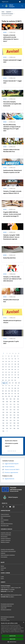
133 (14, 415)
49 (6, 375)
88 (3, 394)
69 (19, 383)
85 (12, 391)
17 (18, 359)
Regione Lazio (5, 2)
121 (7, 410)
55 (6, 377)
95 (6, 396)
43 (6, 372)
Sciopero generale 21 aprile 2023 (11, 342)
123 (14, 410)
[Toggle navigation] (3, 6)
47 (18, 372)
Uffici (2, 518)
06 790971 (12, 597)
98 (15, 396)
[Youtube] (10, 507)
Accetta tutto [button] (12, 636)
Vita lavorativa (4, 536)
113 (14, 404)
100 (3, 399)
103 (14, 399)
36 (3, 369)
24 (3, 364)
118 (14, 407)
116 (7, 407)
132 (11, 415)
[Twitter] (7, 507)
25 (6, 364)
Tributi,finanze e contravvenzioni (8, 551)
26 (9, 364)
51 (12, 375)
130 (3, 415)
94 (3, 396)
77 (6, 388)
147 (11, 423)
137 (11, 418)
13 (6, 359)
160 (3, 431)
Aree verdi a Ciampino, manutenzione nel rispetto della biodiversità (12, 104)
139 (18, 418)
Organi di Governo (5, 514)
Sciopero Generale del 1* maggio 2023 (12, 82)
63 (12, 380)
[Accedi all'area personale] (20, 2)
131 (7, 415)
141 (7, 420)
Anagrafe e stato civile (6, 533)
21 (12, 361)
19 (6, 361)
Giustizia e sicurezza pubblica (7, 549)
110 (3, 404)
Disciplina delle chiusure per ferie (11, 301)
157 (11, 428)
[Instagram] (14, 507)
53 (18, 375)
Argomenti (9, 12)
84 (9, 391)
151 (7, 426)
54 (3, 377)
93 (18, 394)
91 (12, 394)
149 (18, 423)
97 (12, 396)
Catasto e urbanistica (6, 540)
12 (3, 359)
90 (9, 394)
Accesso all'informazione (7, 14)
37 (6, 369)
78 (9, 388)
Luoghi (2, 577)
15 (12, 359)
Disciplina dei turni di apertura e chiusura (12, 321)
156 (7, 428)
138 (14, 418)
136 (7, 418)
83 (6, 391)
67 (13, 383)
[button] (12, 642)
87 (18, 391)
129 (18, 412)
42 (3, 372)
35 (18, 367)
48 (3, 375)
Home (3, 12)
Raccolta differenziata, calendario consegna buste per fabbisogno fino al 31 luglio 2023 (12, 128)
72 (9, 386)
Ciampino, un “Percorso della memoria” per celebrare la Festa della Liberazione (12, 279)
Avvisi (2, 570)
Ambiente (3, 553)
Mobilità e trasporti (5, 542)
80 (15, 388)
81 (18, 388)
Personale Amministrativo (7, 524)
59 (18, 377)
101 (7, 399)
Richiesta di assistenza (6, 610)
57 (12, 377)
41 (18, 369)
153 (14, 426)
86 (15, 391)
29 (18, 364)
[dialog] (12, 633)
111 (7, 404)
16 (15, 359)
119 (18, 407)
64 (15, 380)
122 (11, 410)
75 (18, 386)
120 (3, 410)
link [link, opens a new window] (2, 633)
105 (3, 402)
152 (11, 426)
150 (3, 426)
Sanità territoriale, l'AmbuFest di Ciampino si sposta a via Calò (12, 171)
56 (9, 377)
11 (18, 356)
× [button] (23, 622)
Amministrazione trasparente (7, 617)
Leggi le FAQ (4, 608)
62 (9, 380)
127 (11, 412)
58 (15, 377)
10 (15, 356)
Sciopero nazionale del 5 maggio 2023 (12, 61)
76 (3, 388)
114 (18, 404)
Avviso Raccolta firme (9, 258)
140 (3, 420)
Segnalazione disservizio (6, 606)
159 (18, 428)
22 (15, 361)
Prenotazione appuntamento (7, 604)
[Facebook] (3, 507)
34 (15, 367)
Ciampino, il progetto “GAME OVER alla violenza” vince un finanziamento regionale (11, 237)
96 (9, 396)
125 (3, 412)
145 (3, 423)
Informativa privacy (5, 621)
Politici (2, 522)
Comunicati (3, 568)
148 (14, 423)
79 (12, 388)
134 (18, 415)
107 (11, 402)
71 (6, 386)
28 (15, 364)
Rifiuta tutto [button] (12, 639)
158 (14, 428)
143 (14, 420)
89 (6, 394)
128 (14, 412)
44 (9, 372)
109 (18, 402)
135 (3, 418)
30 (3, 367)
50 (9, 375)
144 (18, 420)
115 (3, 407)
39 (12, 369)
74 (15, 386)
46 (15, 372)
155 (3, 428)
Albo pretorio (4, 619)
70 (3, 386)
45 (12, 372)
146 (7, 423)
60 (3, 380)
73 (12, 386)
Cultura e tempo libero (6, 535)
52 (15, 375)
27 (12, 364)
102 (11, 399)
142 (11, 420)
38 (9, 369)
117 (11, 407)
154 (18, 426)
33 (12, 367)
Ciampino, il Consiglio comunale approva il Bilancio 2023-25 (12, 192)
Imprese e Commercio (6, 538)
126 (7, 412)
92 (15, 394)
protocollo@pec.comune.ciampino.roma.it (12, 595)
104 (18, 399)
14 (9, 359)
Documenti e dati (5, 525)
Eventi (2, 578)
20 (9, 361)
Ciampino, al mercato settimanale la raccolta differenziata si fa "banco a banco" (11, 38)
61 (6, 380)
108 (14, 402)
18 (3, 361)
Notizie (5, 32)
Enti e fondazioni (5, 520)
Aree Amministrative (6, 516)
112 (11, 404)
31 (6, 367)
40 (15, 369)
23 (18, 361)
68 (16, 383)
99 (18, 396)
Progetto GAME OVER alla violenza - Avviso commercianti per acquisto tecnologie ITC (12, 214)
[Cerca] (22, 6)
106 (7, 402)
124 (18, 410)
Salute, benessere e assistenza (8, 555)
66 (10, 383)
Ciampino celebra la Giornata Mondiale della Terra (11, 150)
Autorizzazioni (4, 557)
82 (3, 391)
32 (9, 367)
